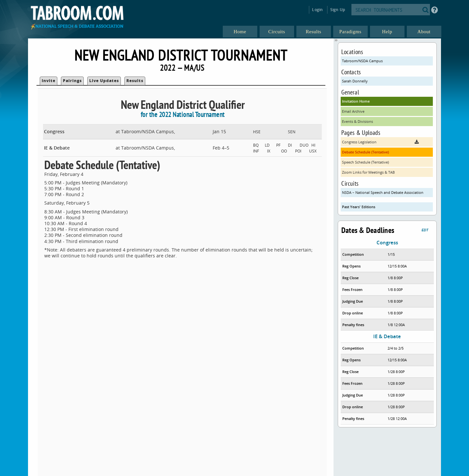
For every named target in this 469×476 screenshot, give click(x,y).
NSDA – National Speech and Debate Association (383, 192)
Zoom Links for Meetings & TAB (368, 172)
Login (317, 10)
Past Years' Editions (359, 207)
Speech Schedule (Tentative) (365, 162)
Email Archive (353, 111)
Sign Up (338, 10)
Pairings (72, 81)
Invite (49, 81)
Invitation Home (356, 101)
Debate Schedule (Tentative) (365, 152)
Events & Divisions (357, 121)
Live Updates (104, 81)
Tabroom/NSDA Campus (362, 61)
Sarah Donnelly (355, 81)
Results (135, 81)
